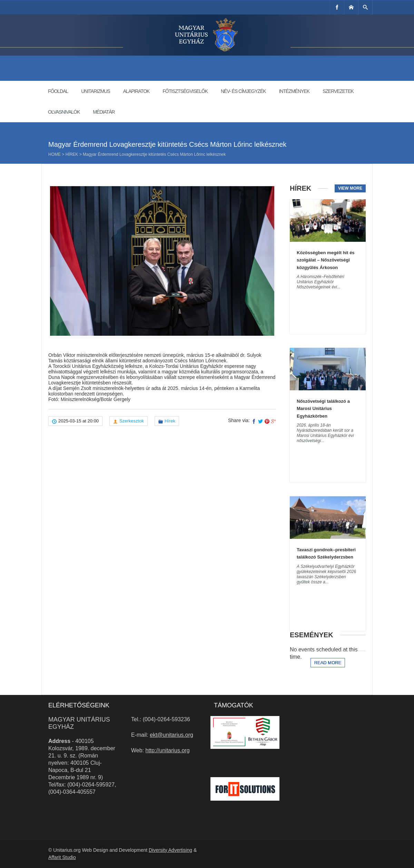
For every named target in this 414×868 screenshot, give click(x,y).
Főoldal (58, 91)
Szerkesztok (132, 421)
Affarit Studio (62, 857)
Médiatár (104, 112)
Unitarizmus (96, 91)
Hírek (72, 154)
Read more (328, 663)
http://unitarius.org (168, 750)
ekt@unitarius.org (171, 735)
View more (350, 188)
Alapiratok (136, 91)
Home (55, 154)
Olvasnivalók (64, 112)
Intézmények (294, 91)
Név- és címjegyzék (243, 91)
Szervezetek (338, 91)
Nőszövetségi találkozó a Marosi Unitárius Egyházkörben (323, 409)
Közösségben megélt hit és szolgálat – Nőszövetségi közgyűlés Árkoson (326, 260)
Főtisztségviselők (185, 91)
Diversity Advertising (170, 850)
